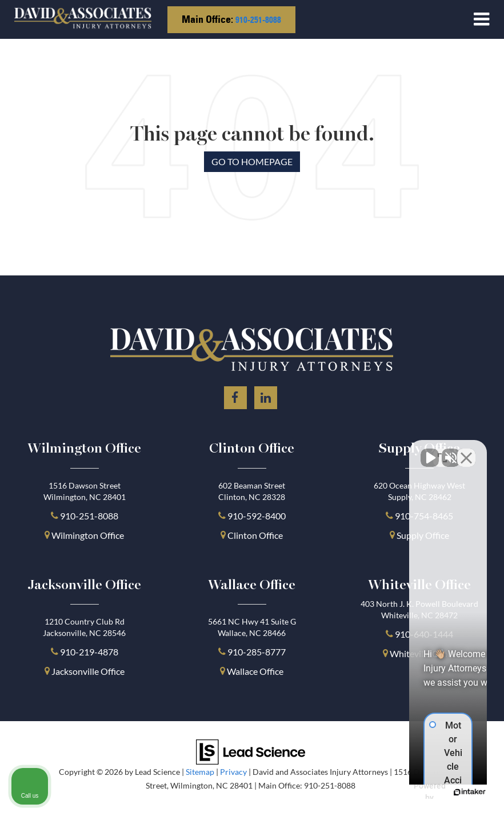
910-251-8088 (258, 20)
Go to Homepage (252, 161)
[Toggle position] (442, 451)
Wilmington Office (88, 535)
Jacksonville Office (88, 671)
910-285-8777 (256, 652)
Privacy (233, 772)
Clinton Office (255, 535)
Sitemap (200, 772)
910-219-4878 (89, 652)
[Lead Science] (251, 751)
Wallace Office (255, 671)
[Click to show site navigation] (481, 19)
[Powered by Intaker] (407, 792)
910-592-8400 (257, 516)
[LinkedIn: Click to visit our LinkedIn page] (266, 396)
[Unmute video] (302, 451)
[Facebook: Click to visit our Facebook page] (235, 396)
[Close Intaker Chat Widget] (466, 451)
